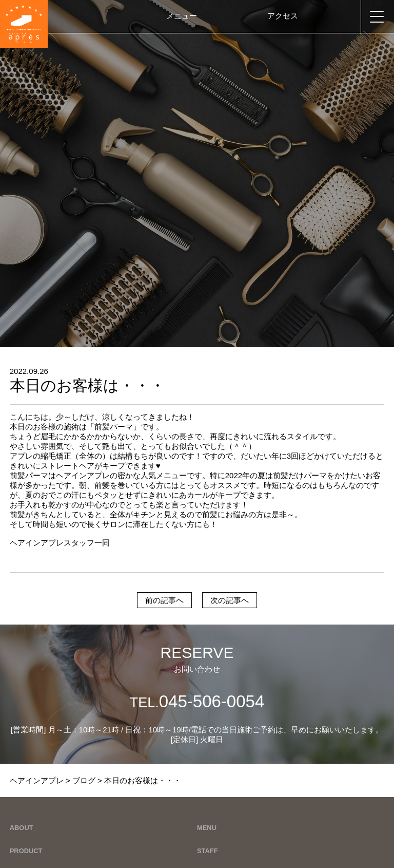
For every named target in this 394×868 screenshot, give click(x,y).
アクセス (283, 16)
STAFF (208, 851)
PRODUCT (26, 851)
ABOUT (22, 828)
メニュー (182, 16)
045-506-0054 (197, 701)
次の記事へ (230, 600)
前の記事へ (164, 600)
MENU (207, 828)
